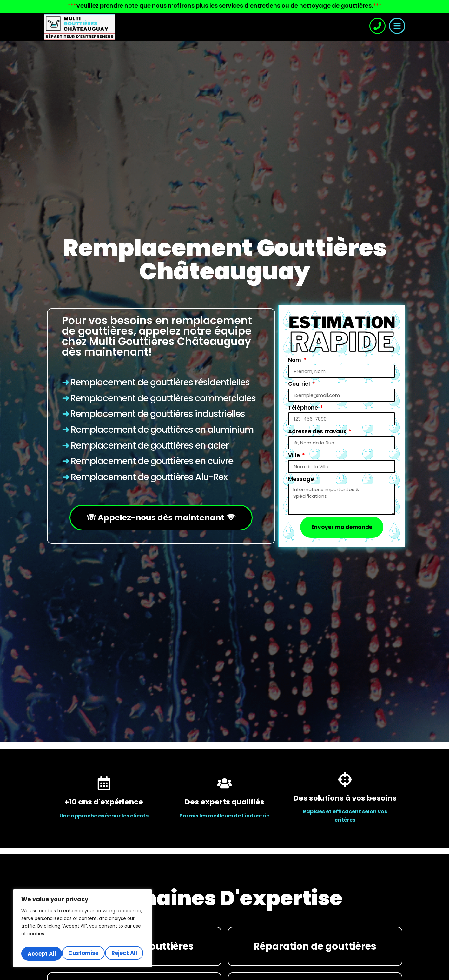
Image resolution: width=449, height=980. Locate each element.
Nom (295, 359)
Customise (52, 940)
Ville (295, 455)
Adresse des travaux (318, 431)
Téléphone (304, 407)
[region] (83, 923)
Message (301, 478)
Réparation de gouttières (315, 946)
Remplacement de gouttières (132, 398)
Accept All (83, 954)
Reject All (113, 940)
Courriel (300, 383)
